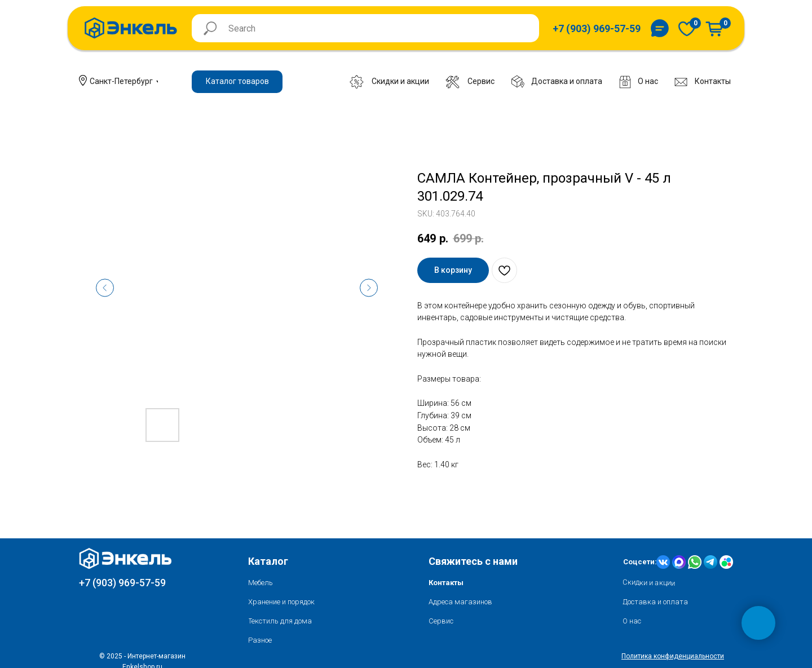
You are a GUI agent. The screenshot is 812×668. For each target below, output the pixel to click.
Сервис (441, 621)
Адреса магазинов (460, 602)
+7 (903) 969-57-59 (122, 583)
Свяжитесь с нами (473, 561)
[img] (687, 28)
